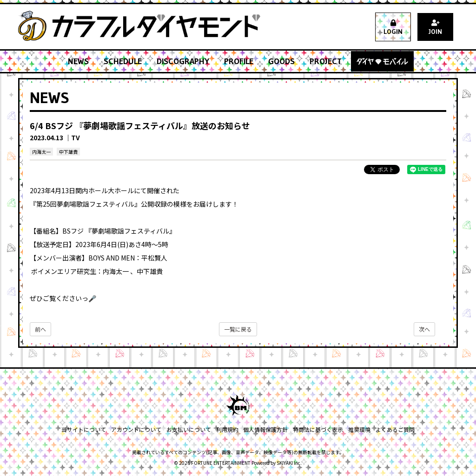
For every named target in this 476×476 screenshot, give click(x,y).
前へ (40, 329)
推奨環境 (358, 429)
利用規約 (227, 429)
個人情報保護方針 (265, 429)
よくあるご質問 (394, 429)
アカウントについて (137, 429)
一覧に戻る (238, 329)
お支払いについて (189, 429)
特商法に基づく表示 (317, 429)
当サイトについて (85, 429)
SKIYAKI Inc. (289, 463)
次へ (424, 329)
